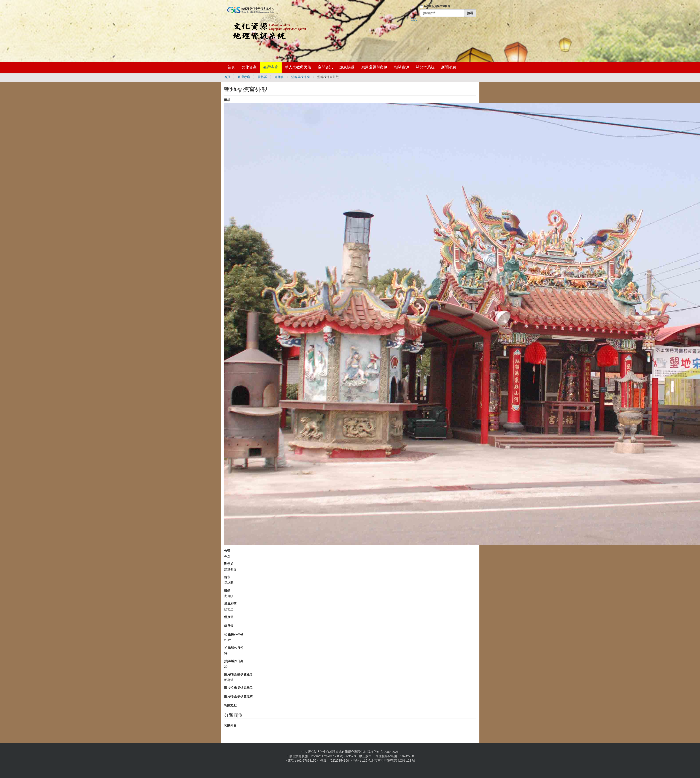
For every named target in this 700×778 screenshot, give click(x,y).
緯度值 (229, 626)
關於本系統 (425, 67)
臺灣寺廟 (271, 67)
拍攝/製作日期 (234, 661)
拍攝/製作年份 (234, 635)
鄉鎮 (227, 590)
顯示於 (229, 564)
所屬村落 (230, 604)
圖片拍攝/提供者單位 (238, 688)
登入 (414, 19)
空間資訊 (325, 67)
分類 (227, 551)
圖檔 (227, 100)
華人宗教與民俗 (298, 67)
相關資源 (402, 67)
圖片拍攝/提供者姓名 (238, 674)
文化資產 (249, 67)
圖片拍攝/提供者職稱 (238, 696)
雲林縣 (262, 77)
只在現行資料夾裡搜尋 (437, 6)
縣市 (227, 577)
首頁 (231, 67)
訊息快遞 (347, 67)
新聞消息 (449, 67)
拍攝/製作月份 (234, 648)
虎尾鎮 (279, 77)
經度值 (229, 617)
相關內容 (230, 725)
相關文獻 (230, 705)
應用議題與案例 (374, 67)
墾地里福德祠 (300, 77)
